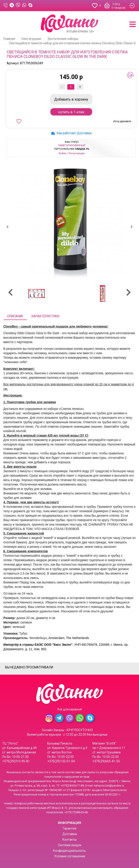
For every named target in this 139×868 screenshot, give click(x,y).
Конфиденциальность (69, 851)
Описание (15, 316)
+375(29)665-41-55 (106, 761)
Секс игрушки (31, 39)
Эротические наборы (63, 39)
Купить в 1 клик (71, 112)
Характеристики (45, 316)
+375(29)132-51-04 (61, 761)
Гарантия (70, 828)
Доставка (70, 834)
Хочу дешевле (122, 121)
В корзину (71, 99)
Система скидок (70, 845)
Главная (9, 39)
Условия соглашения (70, 856)
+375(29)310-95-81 (16, 761)
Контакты (69, 840)
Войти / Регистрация (72, 153)
